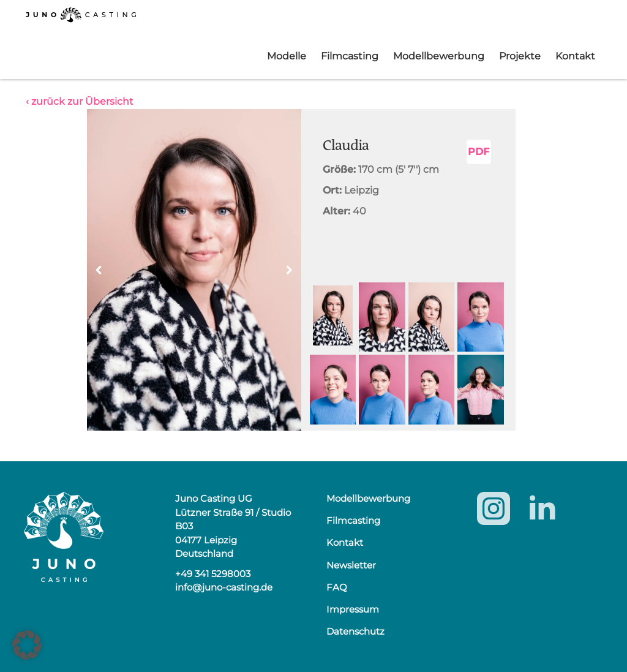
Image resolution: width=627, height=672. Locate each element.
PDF (479, 152)
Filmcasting (350, 56)
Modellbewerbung (439, 56)
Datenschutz (355, 631)
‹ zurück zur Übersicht (80, 101)
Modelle (287, 56)
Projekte (520, 56)
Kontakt (575, 56)
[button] (290, 270)
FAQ (337, 587)
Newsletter (351, 565)
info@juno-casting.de (224, 587)
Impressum (353, 609)
